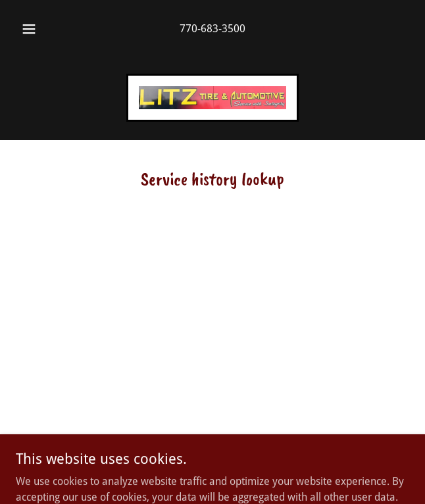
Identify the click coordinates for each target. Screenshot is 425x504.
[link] (213, 98)
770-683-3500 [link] (213, 29)
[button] (34, 29)
